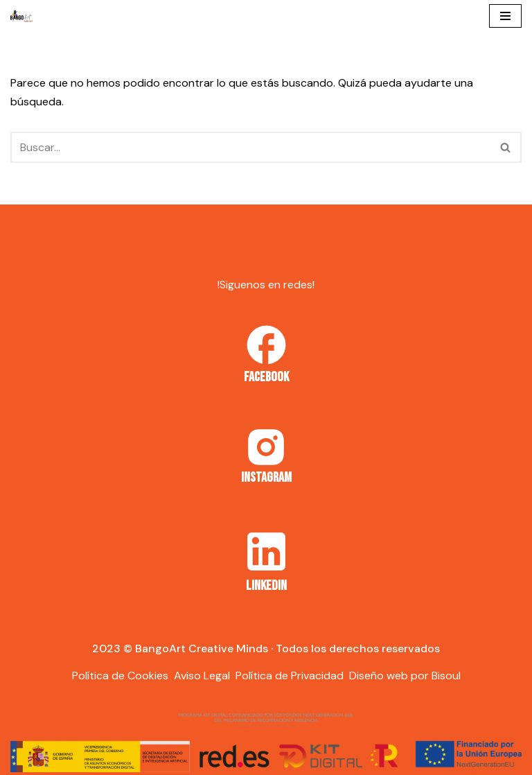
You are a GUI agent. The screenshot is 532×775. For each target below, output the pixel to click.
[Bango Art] (21, 16)
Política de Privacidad (290, 676)
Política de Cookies (120, 676)
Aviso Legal (202, 676)
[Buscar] (250, 147)
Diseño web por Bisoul (405, 676)
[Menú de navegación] (505, 16)
